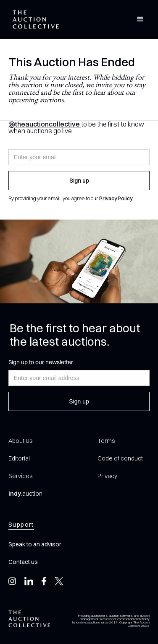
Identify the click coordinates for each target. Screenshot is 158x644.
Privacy (107, 476)
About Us (20, 441)
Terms (106, 441)
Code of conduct (120, 458)
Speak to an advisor (35, 544)
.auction (25, 494)
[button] (140, 19)
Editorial (19, 458)
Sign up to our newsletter (41, 362)
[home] (34, 19)
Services (20, 476)
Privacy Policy (116, 198)
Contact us (23, 562)
